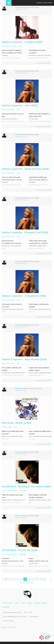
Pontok (17, 603)
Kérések (45, 603)
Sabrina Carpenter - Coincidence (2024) (24, 296)
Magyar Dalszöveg (3, 3)
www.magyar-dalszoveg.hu (12, 612)
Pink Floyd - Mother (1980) (16, 423)
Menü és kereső (9, 3)
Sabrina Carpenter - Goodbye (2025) (22, 42)
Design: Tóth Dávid (8, 627)
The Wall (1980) (6, 427)
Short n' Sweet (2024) (8, 110)
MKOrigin (19, 388)
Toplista (37, 603)
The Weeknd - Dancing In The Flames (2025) (26, 487)
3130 (28, 583)
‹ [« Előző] (7, 579)
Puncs (18, 7)
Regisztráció (48, 3)
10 (44, 579)
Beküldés (6, 607)
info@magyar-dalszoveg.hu (17, 617)
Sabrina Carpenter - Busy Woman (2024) (24, 359)
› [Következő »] (33, 583)
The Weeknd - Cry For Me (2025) (20, 550)
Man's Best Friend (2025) (9, 46)
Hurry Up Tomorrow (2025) (9, 491)
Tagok (30, 603)
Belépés (39, 3)
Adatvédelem (34, 617)
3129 (22, 583)
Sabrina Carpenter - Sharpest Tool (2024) (25, 232)
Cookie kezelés (8, 621)
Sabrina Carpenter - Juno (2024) (20, 105)
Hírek (23, 603)
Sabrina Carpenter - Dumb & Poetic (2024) (25, 169)
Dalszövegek (7, 603)
